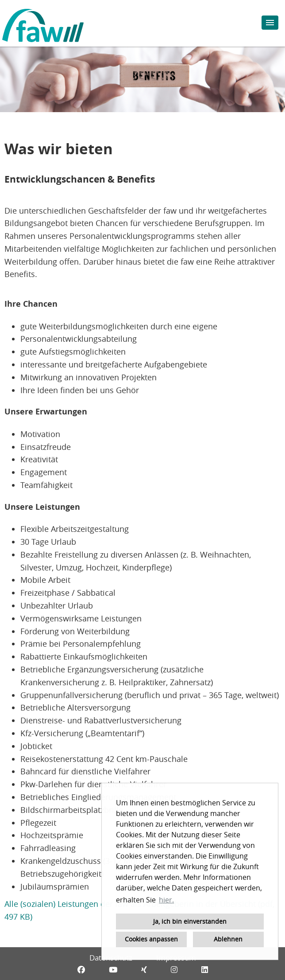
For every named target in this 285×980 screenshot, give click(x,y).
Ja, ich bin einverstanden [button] (190, 921)
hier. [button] (166, 900)
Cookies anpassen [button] (151, 939)
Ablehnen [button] (228, 939)
